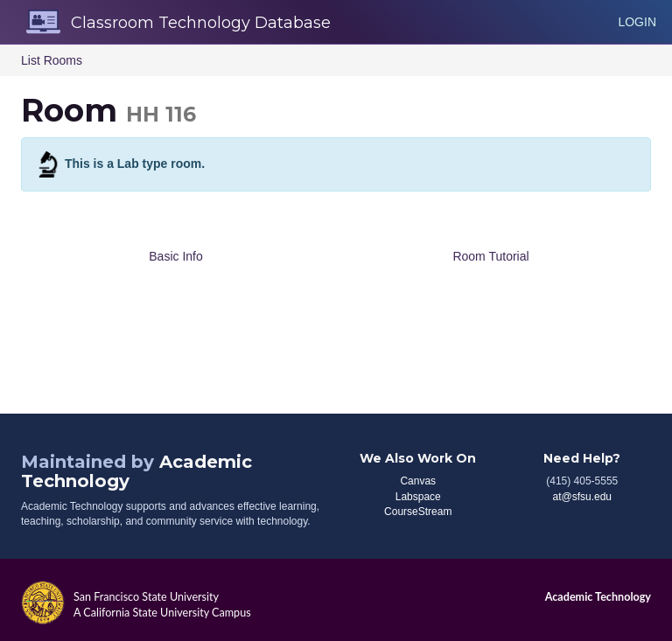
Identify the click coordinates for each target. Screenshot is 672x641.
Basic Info (175, 256)
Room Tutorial (490, 256)
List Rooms (52, 60)
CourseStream (418, 512)
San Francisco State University (146, 597)
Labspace (418, 497)
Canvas (418, 481)
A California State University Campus (162, 613)
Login (637, 22)
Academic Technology (598, 597)
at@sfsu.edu (582, 497)
